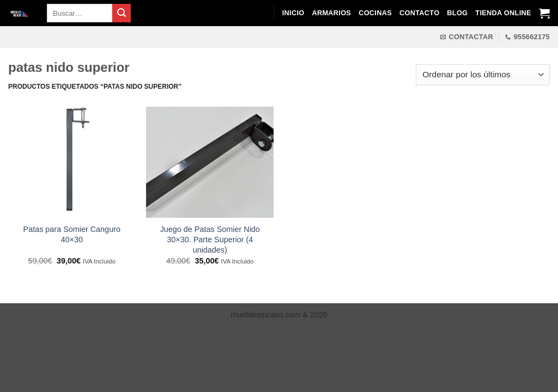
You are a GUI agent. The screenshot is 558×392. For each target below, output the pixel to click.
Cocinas (375, 13)
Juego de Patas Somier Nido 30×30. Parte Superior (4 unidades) (210, 239)
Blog (457, 13)
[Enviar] (122, 13)
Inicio (293, 13)
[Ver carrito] (544, 13)
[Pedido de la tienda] (483, 75)
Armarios (331, 13)
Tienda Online (503, 13)
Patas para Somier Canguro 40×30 (72, 234)
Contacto (419, 13)
